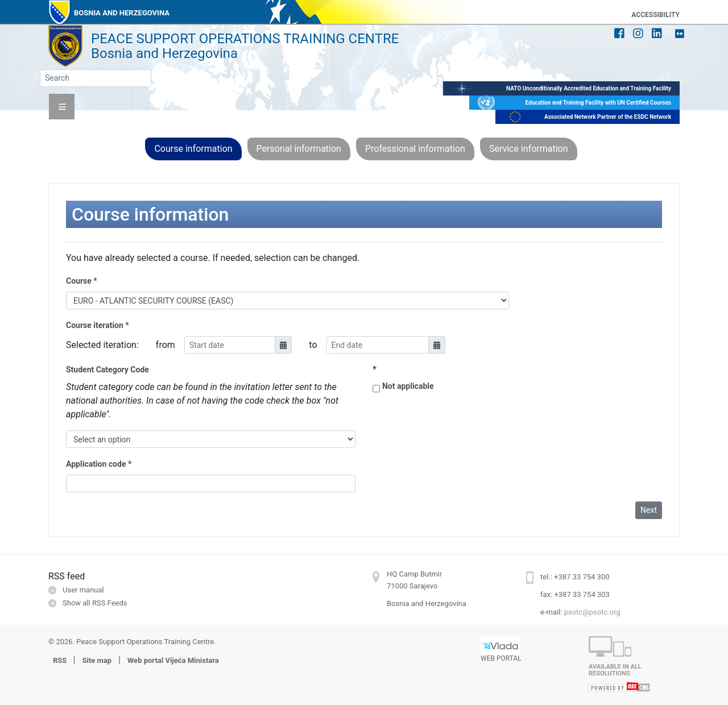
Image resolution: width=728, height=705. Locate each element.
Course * (82, 281)
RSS (61, 660)
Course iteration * (98, 325)
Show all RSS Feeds (95, 603)
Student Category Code (107, 370)
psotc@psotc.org (592, 612)
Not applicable (408, 386)
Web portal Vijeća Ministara (173, 660)
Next (649, 510)
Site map (97, 660)
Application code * (99, 464)
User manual (83, 590)
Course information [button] (193, 149)
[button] (62, 107)
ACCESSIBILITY (655, 15)
